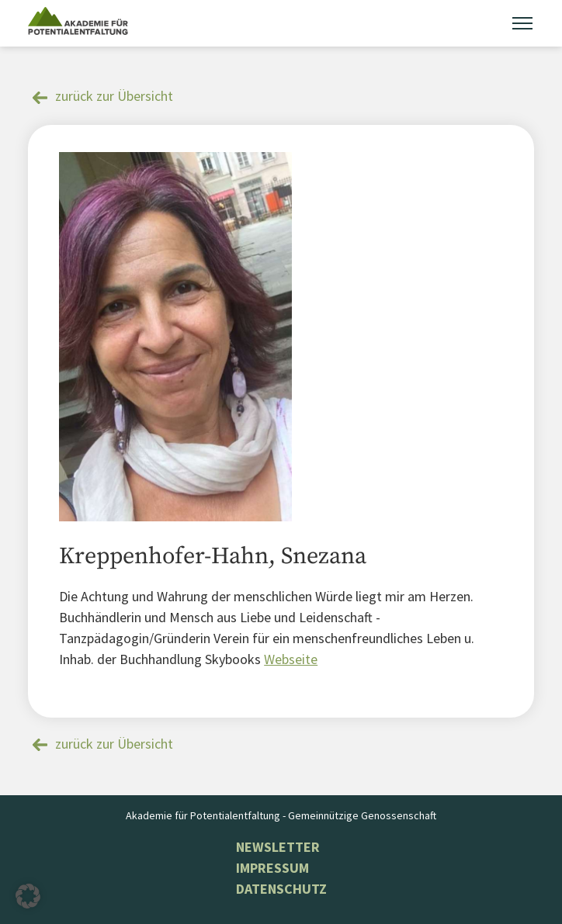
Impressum (272, 868)
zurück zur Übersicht (114, 96)
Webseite (291, 659)
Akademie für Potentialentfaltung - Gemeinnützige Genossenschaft (281, 815)
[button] (28, 896)
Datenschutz (281, 889)
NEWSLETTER (278, 847)
